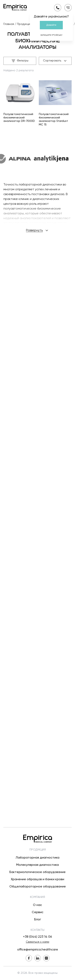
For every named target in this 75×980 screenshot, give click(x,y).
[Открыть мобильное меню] (68, 8)
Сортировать (55, 61)
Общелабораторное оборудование (38, 887)
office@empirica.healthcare (38, 950)
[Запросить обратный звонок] (58, 8)
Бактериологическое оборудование (37, 872)
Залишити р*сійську (51, 35)
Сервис (38, 912)
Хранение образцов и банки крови (37, 879)
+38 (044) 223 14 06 (37, 937)
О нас (37, 905)
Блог (38, 920)
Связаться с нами (37, 942)
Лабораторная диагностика (37, 858)
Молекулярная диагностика (37, 865)
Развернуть (37, 628)
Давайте (51, 25)
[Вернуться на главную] (15, 7)
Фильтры (20, 61)
